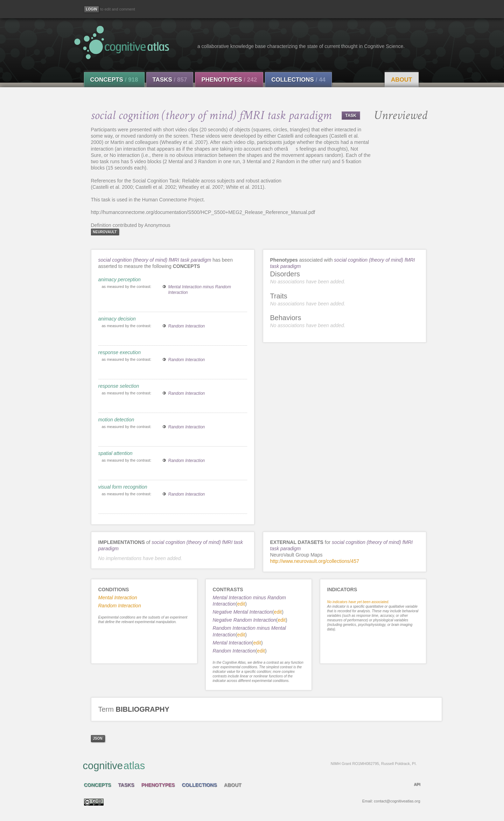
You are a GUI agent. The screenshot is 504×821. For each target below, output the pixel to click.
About (401, 80)
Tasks (170, 80)
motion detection (116, 420)
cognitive (250, 765)
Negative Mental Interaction (243, 612)
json (98, 739)
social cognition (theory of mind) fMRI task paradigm (155, 260)
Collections (298, 80)
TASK (351, 116)
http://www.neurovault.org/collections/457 (315, 561)
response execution (120, 352)
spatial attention (115, 453)
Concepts (114, 80)
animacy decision (117, 319)
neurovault (105, 232)
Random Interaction (187, 326)
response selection (119, 386)
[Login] (92, 9)
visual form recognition (123, 487)
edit (241, 604)
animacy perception (120, 280)
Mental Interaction (232, 643)
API (417, 784)
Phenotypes (229, 80)
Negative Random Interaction (244, 620)
